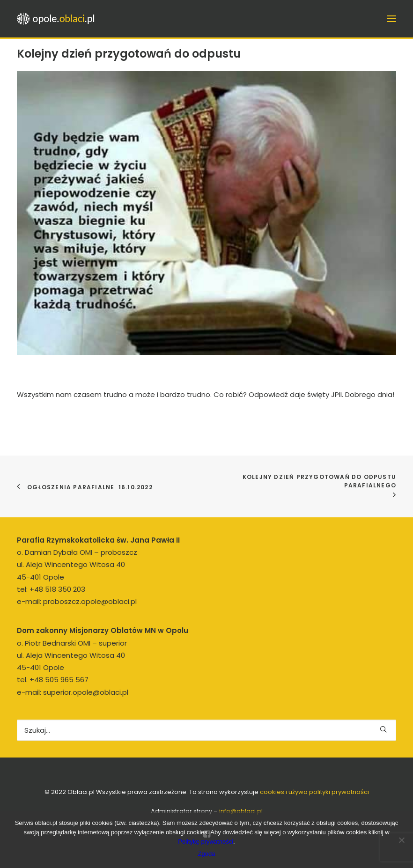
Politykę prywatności (206, 842)
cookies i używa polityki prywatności (314, 792)
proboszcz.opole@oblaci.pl (90, 601)
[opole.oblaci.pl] (59, 19)
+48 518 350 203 (57, 589)
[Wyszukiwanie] (206, 730)
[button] (383, 729)
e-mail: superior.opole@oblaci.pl (73, 692)
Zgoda (207, 854)
